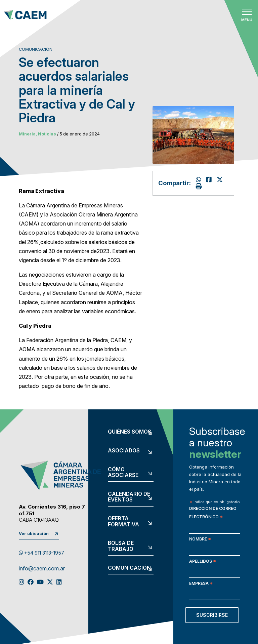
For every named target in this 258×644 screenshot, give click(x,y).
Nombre (200, 540)
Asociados (124, 451)
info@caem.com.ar (42, 569)
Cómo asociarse (123, 472)
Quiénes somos (130, 432)
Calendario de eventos (129, 497)
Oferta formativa (123, 521)
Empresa (201, 584)
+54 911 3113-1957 (41, 553)
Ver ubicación (34, 534)
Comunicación (129, 568)
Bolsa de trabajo (121, 546)
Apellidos (203, 562)
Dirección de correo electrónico (213, 513)
